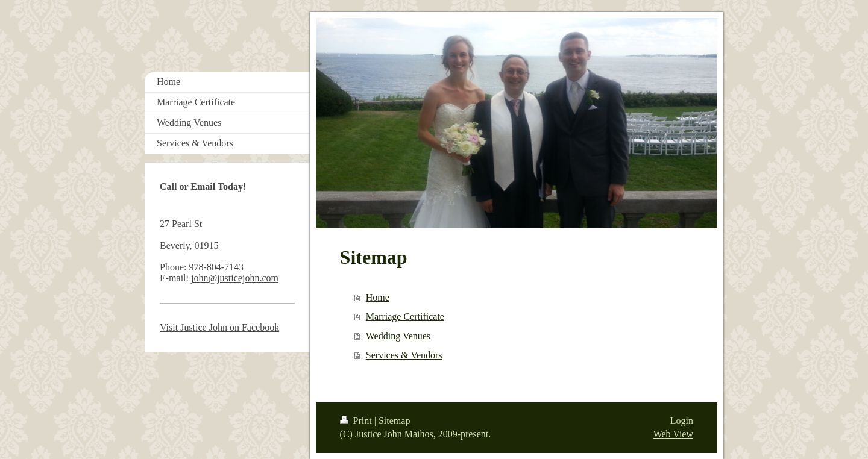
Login (682, 421)
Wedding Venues (398, 336)
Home (378, 297)
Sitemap (394, 421)
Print (357, 421)
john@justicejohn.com (235, 278)
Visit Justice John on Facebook (219, 327)
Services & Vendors (404, 355)
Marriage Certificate (405, 317)
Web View (673, 434)
